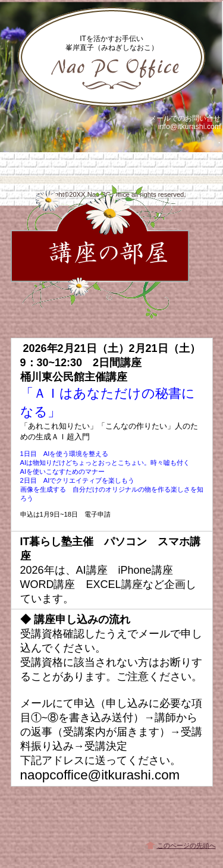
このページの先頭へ (186, 845)
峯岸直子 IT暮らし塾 (112, 57)
